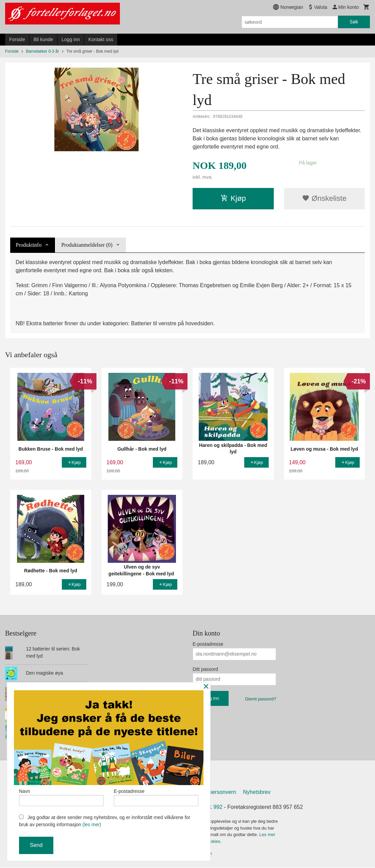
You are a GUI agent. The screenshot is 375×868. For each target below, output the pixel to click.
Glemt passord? (261, 699)
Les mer (267, 836)
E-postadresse (208, 644)
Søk (354, 22)
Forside (17, 39)
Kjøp (233, 198)
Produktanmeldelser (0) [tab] (87, 245)
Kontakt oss (101, 39)
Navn (61, 796)
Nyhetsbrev (257, 793)
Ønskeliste (324, 198)
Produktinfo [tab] (29, 245)
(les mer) (92, 824)
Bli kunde (43, 39)
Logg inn (71, 39)
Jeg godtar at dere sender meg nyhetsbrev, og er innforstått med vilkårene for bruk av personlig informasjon (105, 821)
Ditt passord (205, 669)
